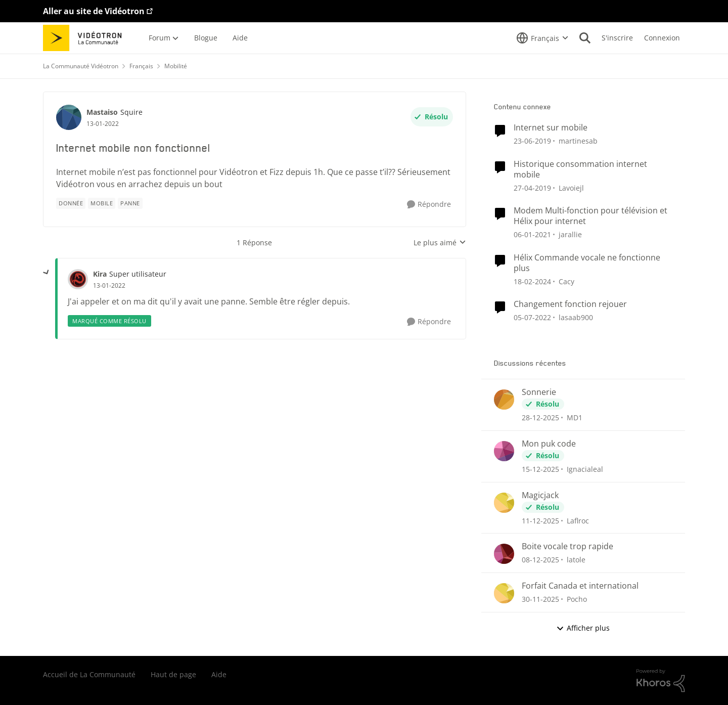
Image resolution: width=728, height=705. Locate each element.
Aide (219, 674)
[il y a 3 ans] (532, 281)
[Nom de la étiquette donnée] (71, 203)
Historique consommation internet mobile (580, 169)
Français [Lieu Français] (141, 66)
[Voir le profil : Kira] (78, 279)
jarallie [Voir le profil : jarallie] (570, 234)
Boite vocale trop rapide (567, 546)
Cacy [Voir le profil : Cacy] (566, 281)
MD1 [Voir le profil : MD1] (575, 417)
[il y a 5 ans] (532, 317)
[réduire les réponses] (47, 273)
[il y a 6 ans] (532, 234)
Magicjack (540, 495)
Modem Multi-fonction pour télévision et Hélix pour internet (590, 216)
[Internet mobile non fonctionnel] (109, 286)
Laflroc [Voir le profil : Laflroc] (578, 520)
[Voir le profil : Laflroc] (504, 503)
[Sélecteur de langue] (542, 38)
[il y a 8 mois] (540, 469)
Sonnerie (539, 392)
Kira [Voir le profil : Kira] (100, 274)
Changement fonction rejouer (570, 304)
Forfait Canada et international (580, 586)
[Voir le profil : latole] (504, 554)
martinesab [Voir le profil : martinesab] (578, 141)
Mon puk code (549, 444)
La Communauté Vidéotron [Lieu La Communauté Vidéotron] (81, 66)
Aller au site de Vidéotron (94, 11)
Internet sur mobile (551, 128)
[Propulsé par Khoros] (661, 681)
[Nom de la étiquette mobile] (102, 203)
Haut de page (173, 674)
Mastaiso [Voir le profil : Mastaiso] (102, 112)
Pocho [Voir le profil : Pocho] (577, 599)
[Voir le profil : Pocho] (504, 593)
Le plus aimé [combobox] (440, 243)
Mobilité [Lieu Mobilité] (176, 66)
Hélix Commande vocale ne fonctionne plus (587, 263)
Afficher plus (583, 628)
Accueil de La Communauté (89, 674)
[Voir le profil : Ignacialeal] (504, 451)
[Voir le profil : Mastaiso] (69, 117)
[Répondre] (429, 205)
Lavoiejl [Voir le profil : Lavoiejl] (571, 187)
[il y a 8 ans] (532, 141)
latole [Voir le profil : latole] (576, 560)
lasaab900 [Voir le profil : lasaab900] (576, 317)
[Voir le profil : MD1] (504, 400)
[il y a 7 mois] (540, 417)
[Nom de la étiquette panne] (130, 203)
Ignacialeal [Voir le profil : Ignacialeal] (585, 469)
